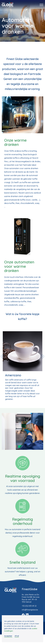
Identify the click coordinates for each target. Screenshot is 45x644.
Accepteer (8, 636)
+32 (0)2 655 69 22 (29, 606)
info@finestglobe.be (30, 610)
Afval (17, 636)
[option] (23, 366)
